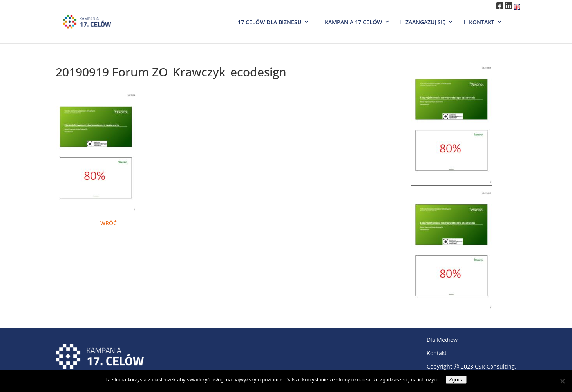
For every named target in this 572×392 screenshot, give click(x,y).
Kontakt (482, 22)
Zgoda (456, 380)
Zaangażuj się (425, 22)
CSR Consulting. (496, 366)
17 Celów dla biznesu (270, 22)
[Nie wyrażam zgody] (562, 381)
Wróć (109, 223)
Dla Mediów (442, 340)
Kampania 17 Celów (353, 22)
